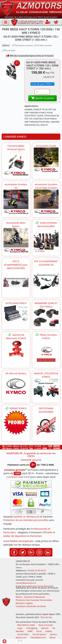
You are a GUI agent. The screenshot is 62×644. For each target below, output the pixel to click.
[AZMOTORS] (46, 426)
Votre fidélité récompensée (18, 541)
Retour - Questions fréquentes (30, 597)
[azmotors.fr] (27, 22)
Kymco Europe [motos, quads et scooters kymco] (46, 625)
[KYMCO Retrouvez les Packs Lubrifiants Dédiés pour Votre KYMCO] (46, 240)
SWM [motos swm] (30, 631)
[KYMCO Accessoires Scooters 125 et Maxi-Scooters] (46, 202)
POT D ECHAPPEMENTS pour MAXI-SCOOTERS (16, 265)
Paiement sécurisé (31, 460)
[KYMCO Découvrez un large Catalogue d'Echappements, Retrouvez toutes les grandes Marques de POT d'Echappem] (46, 279)
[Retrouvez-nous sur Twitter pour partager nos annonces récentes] (23, 552)
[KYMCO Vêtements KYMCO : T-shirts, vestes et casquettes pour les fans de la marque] (16, 349)
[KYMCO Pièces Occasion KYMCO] (46, 352)
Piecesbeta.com (38, 638)
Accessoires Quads (46, 146)
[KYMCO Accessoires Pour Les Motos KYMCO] (16, 240)
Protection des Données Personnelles (34, 600)
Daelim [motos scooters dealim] (49, 631)
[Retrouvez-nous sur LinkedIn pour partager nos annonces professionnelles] (48, 552)
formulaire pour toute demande (38, 586)
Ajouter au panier (42, 98)
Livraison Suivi (16, 477)
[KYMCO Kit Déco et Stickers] (16, 387)
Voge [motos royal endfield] (20, 628)
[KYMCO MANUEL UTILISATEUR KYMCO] (46, 388)
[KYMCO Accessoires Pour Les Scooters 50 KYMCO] (16, 202)
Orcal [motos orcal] (39, 631)
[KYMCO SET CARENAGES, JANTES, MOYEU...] (16, 422)
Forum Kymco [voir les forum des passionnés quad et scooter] (39, 634)
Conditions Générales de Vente (31, 606)
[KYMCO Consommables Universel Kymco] (16, 163)
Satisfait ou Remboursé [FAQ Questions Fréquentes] (27, 517)
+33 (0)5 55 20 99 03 (36, 571)
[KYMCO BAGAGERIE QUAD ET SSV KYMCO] (46, 317)
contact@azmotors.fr (26, 583)
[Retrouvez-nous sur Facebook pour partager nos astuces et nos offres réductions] (14, 552)
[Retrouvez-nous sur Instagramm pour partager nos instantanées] (39, 552)
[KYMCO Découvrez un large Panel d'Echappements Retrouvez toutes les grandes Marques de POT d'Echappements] (16, 282)
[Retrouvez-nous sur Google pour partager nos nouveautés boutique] (31, 552)
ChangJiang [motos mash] (32, 628)
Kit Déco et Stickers (16, 373)
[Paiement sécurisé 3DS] (31, 497)
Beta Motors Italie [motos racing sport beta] (26, 625)
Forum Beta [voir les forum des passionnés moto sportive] (23, 634)
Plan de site (46, 617)
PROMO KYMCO (16, 408)
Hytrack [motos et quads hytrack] (45, 628)
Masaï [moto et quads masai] (52, 638)
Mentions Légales (24, 603)
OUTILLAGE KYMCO (16, 303)
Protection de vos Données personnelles (26, 520)
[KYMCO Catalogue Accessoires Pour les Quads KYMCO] (46, 160)
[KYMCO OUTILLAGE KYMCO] (16, 313)
